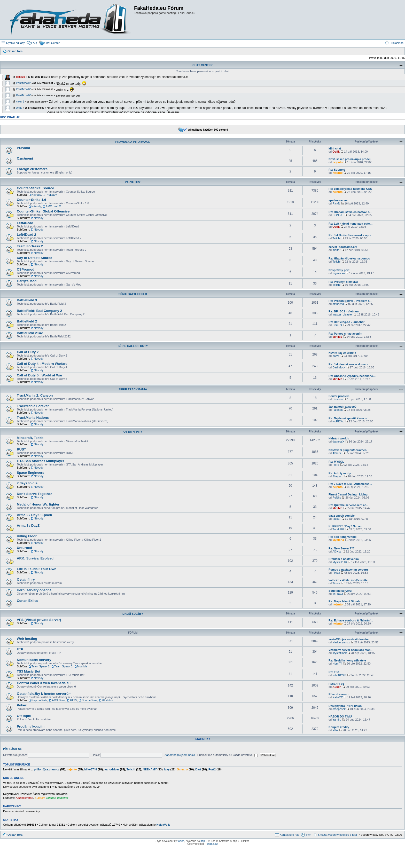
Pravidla (23, 148)
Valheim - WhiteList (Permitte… (350, 580)
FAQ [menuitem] (34, 43)
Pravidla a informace (133, 142)
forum (181, 841)
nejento (337, 162)
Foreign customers (32, 169)
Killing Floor (27, 536)
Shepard (338, 476)
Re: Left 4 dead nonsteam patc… (351, 224)
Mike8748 (91, 769)
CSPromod (26, 269)
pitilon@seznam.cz (47, 769)
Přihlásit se (12, 749)
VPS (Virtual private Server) (39, 620)
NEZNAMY (150, 769)
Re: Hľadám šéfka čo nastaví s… (351, 212)
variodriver (112, 769)
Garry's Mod (27, 281)
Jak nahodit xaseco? (342, 407)
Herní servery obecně (34, 590)
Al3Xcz (337, 453)
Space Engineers (30, 473)
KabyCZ (338, 697)
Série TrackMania (133, 389)
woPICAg (338, 421)
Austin (337, 687)
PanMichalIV (24, 83)
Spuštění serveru (340, 591)
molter (336, 250)
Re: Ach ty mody (340, 473)
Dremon (337, 399)
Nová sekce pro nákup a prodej (350, 159)
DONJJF (338, 215)
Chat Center (202, 65)
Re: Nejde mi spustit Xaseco (348, 418)
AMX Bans (59, 700)
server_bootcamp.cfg (343, 247)
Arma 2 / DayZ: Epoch (34, 515)
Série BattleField (133, 294)
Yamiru (337, 720)
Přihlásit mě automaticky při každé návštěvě (228, 755)
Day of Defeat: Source (34, 258)
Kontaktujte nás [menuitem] (290, 835)
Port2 (212, 769)
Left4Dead (25, 223)
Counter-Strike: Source (35, 188)
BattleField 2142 (30, 333)
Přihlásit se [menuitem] (396, 43)
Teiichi (336, 238)
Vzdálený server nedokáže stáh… (351, 650)
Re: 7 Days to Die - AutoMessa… (350, 484)
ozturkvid (338, 304)
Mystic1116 (340, 562)
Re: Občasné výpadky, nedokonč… (352, 376)
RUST (21, 449)
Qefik (336, 152)
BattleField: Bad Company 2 (39, 311)
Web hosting (27, 639)
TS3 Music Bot (29, 671)
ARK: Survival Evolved (35, 558)
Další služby (133, 614)
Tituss (336, 583)
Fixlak (336, 573)
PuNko (337, 498)
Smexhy (182, 769)
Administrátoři (24, 798)
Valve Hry (133, 182)
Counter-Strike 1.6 (32, 200)
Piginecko (339, 273)
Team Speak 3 (63, 666)
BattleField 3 (27, 300)
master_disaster (342, 314)
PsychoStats (39, 700)
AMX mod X (53, 206)
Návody (36, 195)
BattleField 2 (27, 321)
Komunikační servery (34, 660)
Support (40, 798)
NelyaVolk (163, 825)
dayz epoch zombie (342, 516)
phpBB (204, 841)
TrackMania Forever (33, 406)
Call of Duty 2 (28, 352)
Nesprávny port (339, 270)
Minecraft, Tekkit (30, 438)
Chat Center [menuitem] (52, 43)
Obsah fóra (15, 835)
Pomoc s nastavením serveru (348, 570)
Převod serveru (339, 694)
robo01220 (339, 675)
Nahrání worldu (339, 438)
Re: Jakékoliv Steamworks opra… (351, 235)
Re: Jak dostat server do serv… (350, 364)
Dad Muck (339, 367)
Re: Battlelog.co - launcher (346, 322)
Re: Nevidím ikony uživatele (347, 660)
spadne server (338, 200)
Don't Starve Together (34, 494)
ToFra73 (338, 594)
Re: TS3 (334, 672)
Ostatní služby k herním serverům (44, 694)
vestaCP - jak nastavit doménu (349, 639)
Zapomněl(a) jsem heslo (180, 755)
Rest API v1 (336, 684)
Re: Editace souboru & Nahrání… (351, 620)
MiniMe (21, 77)
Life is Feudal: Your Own (37, 569)
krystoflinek (340, 653)
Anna (19, 108)
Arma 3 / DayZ (28, 526)
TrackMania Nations (33, 418)
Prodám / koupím (31, 726)
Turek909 (338, 529)
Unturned (24, 548)
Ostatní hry (133, 432)
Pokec (22, 705)
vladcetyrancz (341, 642)
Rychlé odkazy (15, 43)
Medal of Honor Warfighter (38, 504)
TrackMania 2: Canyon (35, 395)
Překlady (51, 195)
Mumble (82, 666)
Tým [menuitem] (309, 835)
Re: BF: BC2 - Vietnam (344, 311)
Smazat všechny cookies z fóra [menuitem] (337, 835)
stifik (335, 730)
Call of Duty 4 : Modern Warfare (42, 364)
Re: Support (337, 170)
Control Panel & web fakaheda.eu (44, 683)
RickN (336, 203)
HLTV (73, 700)
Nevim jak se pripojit (342, 353)
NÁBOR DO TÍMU (340, 716)
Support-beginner (57, 798)
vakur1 (20, 102)
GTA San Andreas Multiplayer (40, 461)
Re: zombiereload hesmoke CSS (350, 189)
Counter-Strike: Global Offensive (43, 211)
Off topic (24, 716)
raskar (336, 519)
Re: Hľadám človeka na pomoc (349, 258)
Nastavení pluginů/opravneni (348, 450)
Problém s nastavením (344, 559)
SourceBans (89, 700)
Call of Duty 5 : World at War (40, 375)
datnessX (338, 441)
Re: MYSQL (336, 462)
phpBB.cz (212, 844)
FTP (20, 649)
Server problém (339, 396)
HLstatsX (108, 700)
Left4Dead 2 (26, 235)
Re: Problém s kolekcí (343, 282)
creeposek (339, 709)
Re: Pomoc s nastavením (345, 334)
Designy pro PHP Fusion (345, 706)
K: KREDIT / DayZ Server (345, 526)
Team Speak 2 (41, 666)
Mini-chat (335, 148)
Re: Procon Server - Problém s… (351, 301)
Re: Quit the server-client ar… (349, 505)
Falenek (337, 410)
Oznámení (25, 158)
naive (336, 356)
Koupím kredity (339, 727)
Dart (198, 769)
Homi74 (337, 325)
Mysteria (338, 540)
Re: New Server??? (342, 548)
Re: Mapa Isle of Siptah (344, 601)
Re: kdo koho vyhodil (343, 537)
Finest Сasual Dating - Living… (349, 494)
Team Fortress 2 (30, 246)
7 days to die (27, 483)
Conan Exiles (28, 601)
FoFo (336, 465)
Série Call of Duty (133, 346)
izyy (167, 769)
